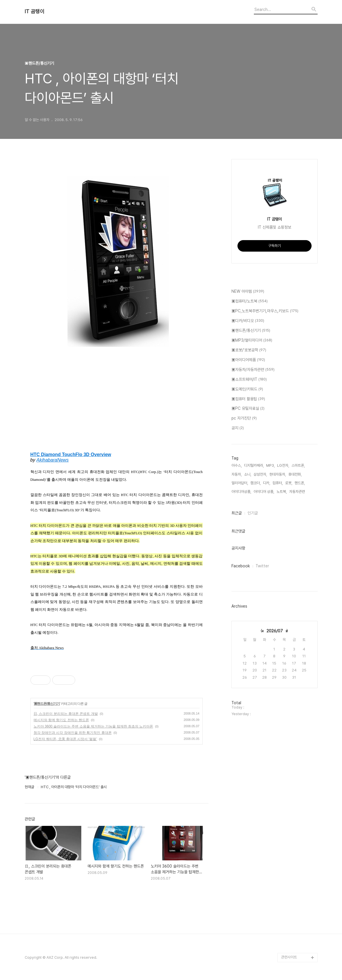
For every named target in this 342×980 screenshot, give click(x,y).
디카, (267, 483)
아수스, (237, 465)
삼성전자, (260, 474)
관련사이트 (289, 957)
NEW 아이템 (248, 292)
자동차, (237, 474)
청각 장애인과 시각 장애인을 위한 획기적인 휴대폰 (73, 733)
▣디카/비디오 (248, 321)
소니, (248, 474)
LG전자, (283, 465)
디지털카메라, (254, 465)
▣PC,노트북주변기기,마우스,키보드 (265, 311)
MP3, (270, 465)
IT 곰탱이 (35, 12)
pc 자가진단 (244, 418)
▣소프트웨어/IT (249, 380)
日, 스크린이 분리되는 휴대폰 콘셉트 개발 (66, 714)
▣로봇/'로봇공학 (249, 350)
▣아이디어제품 (248, 360)
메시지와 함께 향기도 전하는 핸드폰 (61, 720)
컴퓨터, (278, 483)
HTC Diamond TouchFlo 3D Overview (71, 454)
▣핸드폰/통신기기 (47, 704)
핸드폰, (300, 483)
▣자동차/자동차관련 (253, 370)
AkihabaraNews (53, 460)
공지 (238, 428)
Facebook (241, 566)
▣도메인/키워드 (247, 389)
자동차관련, (297, 492)
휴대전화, (295, 474)
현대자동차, (278, 474)
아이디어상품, (241, 492)
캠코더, (256, 483)
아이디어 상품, (264, 492)
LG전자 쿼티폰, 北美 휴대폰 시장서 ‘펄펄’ (65, 739)
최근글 (237, 513)
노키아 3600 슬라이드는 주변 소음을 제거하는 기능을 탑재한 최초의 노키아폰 (93, 726)
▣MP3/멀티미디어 (252, 340)
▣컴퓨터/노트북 (250, 301)
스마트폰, (298, 465)
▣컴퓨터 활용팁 (248, 399)
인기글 (253, 513)
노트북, (282, 492)
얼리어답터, (240, 483)
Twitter (262, 566)
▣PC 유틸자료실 (248, 409)
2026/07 (275, 631)
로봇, (289, 483)
